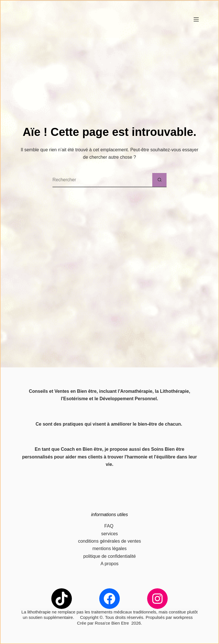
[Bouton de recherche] (159, 180)
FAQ (109, 526)
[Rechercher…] (102, 180)
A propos (109, 564)
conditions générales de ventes (110, 541)
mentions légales (109, 549)
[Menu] (196, 19)
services (110, 534)
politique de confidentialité (109, 556)
